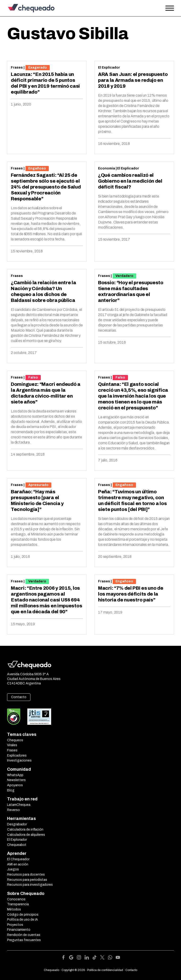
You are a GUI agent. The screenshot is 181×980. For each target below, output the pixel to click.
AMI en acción (18, 864)
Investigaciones (19, 760)
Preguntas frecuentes (24, 940)
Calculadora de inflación (25, 830)
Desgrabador (17, 824)
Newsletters (16, 780)
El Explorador (17, 840)
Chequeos (15, 740)
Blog (11, 790)
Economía (107, 168)
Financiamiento (19, 930)
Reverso (13, 810)
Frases (17, 68)
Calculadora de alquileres (26, 835)
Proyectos (15, 925)
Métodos (14, 909)
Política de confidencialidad (105, 970)
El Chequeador (18, 859)
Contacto (19, 697)
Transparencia (18, 904)
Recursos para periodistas (27, 880)
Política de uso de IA (23, 920)
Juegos (13, 869)
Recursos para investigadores (30, 885)
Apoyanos (15, 785)
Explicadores (17, 756)
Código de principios (23, 915)
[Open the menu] (170, 8)
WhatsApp (15, 775)
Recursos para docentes (26, 875)
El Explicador (109, 68)
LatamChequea (19, 805)
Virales (12, 745)
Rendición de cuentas (24, 935)
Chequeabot (17, 845)
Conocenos (16, 899)
